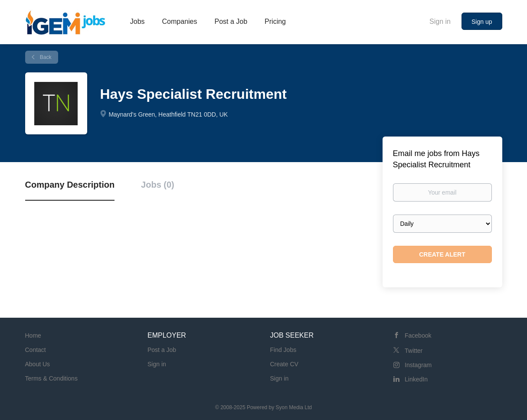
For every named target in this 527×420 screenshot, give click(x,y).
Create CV (284, 364)
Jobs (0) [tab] (158, 185)
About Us (38, 364)
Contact (36, 350)
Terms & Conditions (51, 378)
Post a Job (162, 350)
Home (33, 335)
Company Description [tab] (70, 185)
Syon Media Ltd (294, 407)
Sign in (440, 21)
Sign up (482, 22)
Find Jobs (283, 350)
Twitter (414, 351)
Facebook (418, 335)
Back (45, 57)
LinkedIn (416, 379)
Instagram (418, 365)
